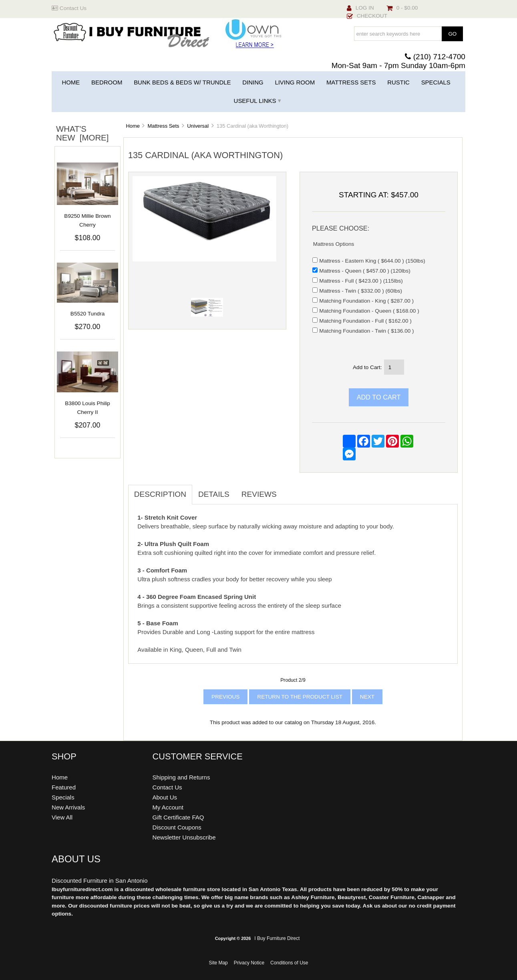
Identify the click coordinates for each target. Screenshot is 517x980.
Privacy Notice (249, 963)
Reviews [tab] (259, 494)
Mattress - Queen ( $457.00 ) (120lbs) (365, 271)
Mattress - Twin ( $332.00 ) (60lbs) (361, 291)
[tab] (289, 490)
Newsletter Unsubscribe (184, 837)
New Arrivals (68, 807)
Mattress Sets (164, 126)
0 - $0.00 (402, 8)
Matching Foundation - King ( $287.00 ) (366, 301)
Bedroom (107, 82)
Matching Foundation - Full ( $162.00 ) (365, 321)
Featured (64, 787)
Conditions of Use (289, 963)
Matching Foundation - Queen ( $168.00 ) (369, 311)
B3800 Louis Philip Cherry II (88, 408)
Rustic (398, 82)
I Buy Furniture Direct (277, 938)
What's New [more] (82, 133)
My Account (168, 807)
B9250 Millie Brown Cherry (87, 220)
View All (62, 817)
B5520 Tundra (88, 314)
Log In (360, 8)
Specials (436, 82)
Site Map (218, 963)
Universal (198, 126)
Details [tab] (214, 494)
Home (71, 82)
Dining (253, 82)
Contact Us (69, 8)
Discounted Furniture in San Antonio (100, 881)
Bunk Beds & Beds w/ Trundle (182, 82)
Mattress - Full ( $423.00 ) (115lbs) (361, 281)
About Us (165, 797)
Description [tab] (160, 494)
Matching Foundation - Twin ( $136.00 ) (366, 331)
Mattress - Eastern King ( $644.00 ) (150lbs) (372, 261)
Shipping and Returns (181, 777)
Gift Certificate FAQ (178, 817)
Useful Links (255, 101)
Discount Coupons (177, 827)
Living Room (295, 82)
